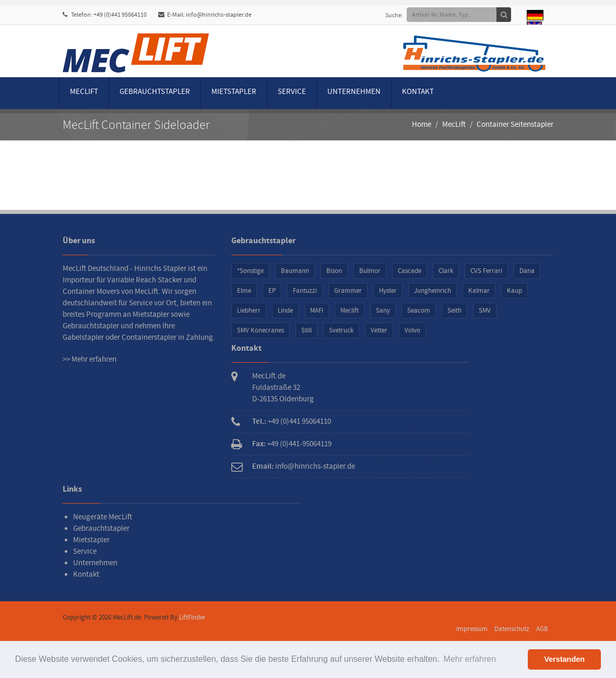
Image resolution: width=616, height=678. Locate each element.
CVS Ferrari (486, 271)
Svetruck (341, 330)
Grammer (348, 291)
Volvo (412, 330)
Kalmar (479, 291)
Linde (285, 311)
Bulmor (370, 271)
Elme (244, 291)
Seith (454, 311)
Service (292, 92)
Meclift (350, 311)
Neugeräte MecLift (103, 517)
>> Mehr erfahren (90, 359)
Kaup (514, 291)
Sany (383, 311)
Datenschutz (512, 629)
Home (422, 124)
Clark (446, 271)
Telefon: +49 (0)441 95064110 (105, 15)
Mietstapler (234, 92)
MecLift (84, 92)
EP (272, 291)
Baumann (295, 271)
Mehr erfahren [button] (470, 659)
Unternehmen (354, 92)
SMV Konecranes (260, 330)
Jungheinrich (433, 291)
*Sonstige (250, 271)
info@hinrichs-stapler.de (315, 466)
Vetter (379, 330)
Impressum (472, 629)
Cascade (410, 271)
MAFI (317, 311)
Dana (527, 271)
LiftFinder (192, 617)
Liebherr (249, 311)
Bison (334, 271)
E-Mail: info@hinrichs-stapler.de (205, 15)
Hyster (388, 291)
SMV (485, 311)
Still (306, 330)
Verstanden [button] (564, 659)
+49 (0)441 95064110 (299, 421)
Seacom (419, 311)
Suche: (398, 15)
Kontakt (418, 92)
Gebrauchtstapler (155, 92)
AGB (542, 629)
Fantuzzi (305, 291)
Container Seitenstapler (515, 124)
